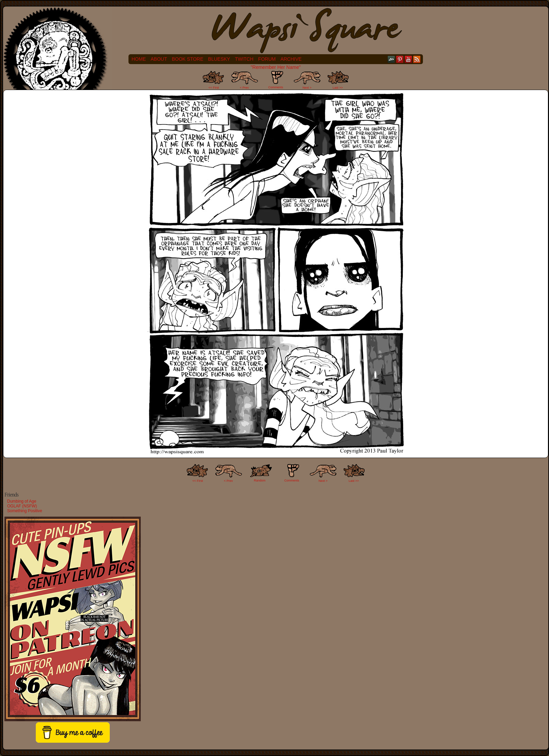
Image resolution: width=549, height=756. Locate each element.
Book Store (187, 59)
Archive (291, 59)
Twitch (244, 59)
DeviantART (391, 59)
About (159, 59)
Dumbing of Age (22, 501)
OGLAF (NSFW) (22, 506)
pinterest (400, 59)
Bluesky (219, 59)
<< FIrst (198, 481)
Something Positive (25, 511)
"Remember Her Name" (276, 67)
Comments (276, 80)
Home (139, 59)
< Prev (244, 88)
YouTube (408, 59)
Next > (307, 88)
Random (260, 480)
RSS (417, 59)
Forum (267, 59)
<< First (214, 88)
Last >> (338, 88)
